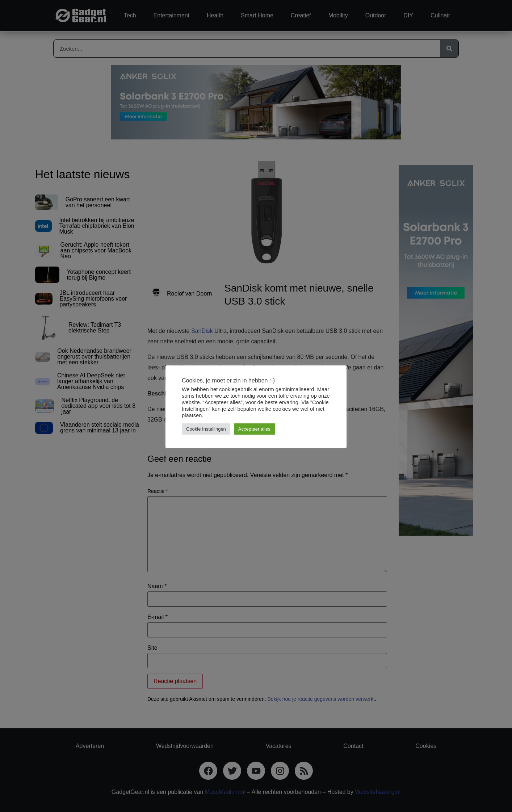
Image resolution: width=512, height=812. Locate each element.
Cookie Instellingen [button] (206, 429)
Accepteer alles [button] (254, 429)
